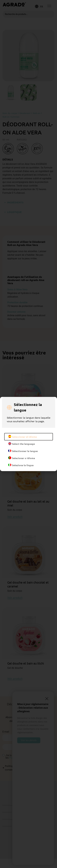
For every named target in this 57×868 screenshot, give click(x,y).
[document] (28, 434)
